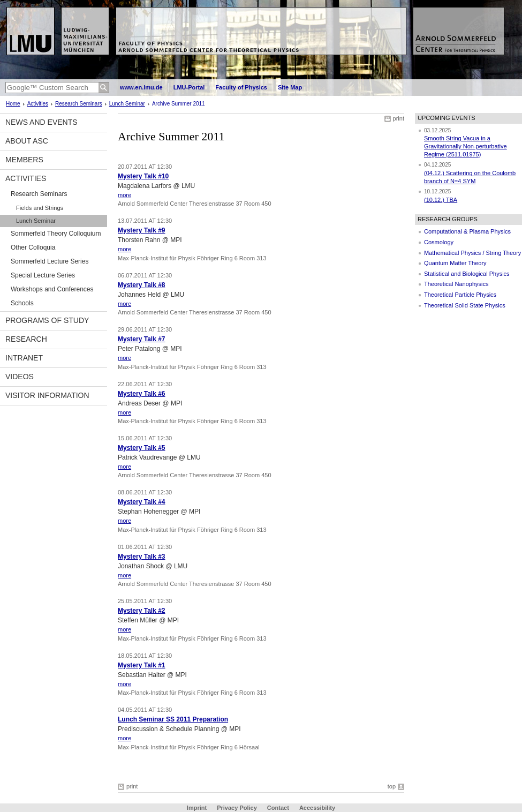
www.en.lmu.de (141, 87)
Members (24, 160)
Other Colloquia (33, 247)
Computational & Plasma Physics (467, 231)
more (124, 195)
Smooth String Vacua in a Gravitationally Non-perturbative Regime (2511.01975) (466, 146)
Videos (20, 377)
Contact (278, 808)
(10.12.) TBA (441, 200)
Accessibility (317, 808)
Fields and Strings (40, 208)
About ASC (27, 141)
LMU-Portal (189, 87)
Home (13, 104)
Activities (38, 104)
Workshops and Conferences (52, 289)
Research (26, 339)
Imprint (197, 808)
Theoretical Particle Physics (460, 295)
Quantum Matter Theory (455, 263)
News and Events (41, 122)
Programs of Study (47, 320)
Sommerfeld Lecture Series (50, 261)
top (392, 786)
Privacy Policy (237, 808)
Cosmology (439, 242)
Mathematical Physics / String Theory (472, 253)
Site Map (290, 87)
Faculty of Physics (241, 87)
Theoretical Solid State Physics (465, 305)
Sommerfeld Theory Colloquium (56, 234)
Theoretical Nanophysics (456, 284)
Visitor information (47, 395)
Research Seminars (79, 104)
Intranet (24, 358)
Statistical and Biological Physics (467, 274)
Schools (22, 303)
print (399, 118)
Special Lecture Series (43, 275)
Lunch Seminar (127, 104)
